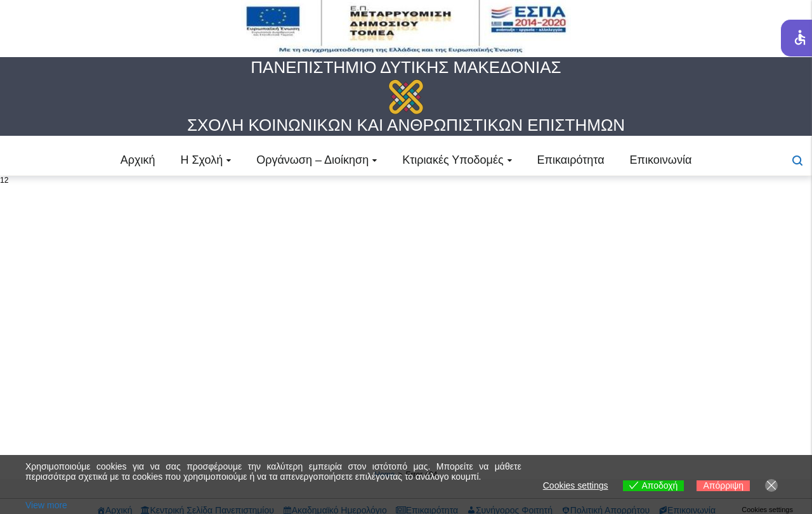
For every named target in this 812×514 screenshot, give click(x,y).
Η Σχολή (201, 160)
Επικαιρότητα (571, 160)
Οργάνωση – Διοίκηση (312, 160)
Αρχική (138, 160)
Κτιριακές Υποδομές (453, 160)
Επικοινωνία (661, 160)
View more (46, 505)
